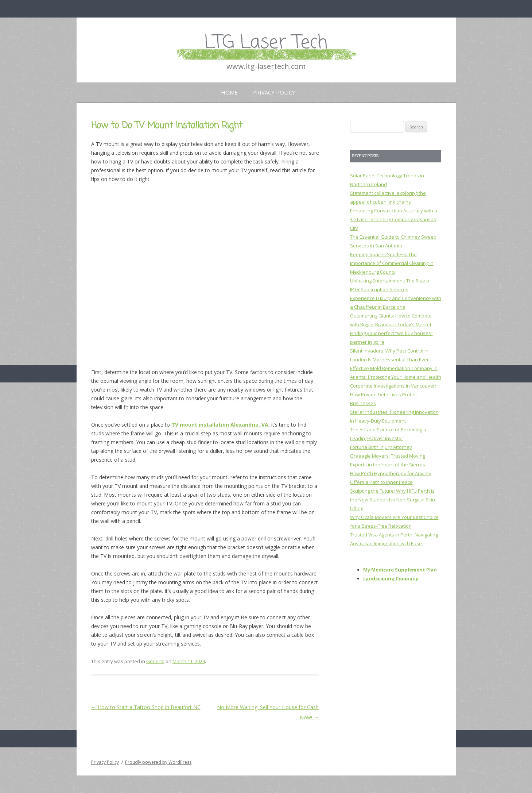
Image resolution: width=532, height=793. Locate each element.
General (155, 661)
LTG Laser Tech (266, 43)
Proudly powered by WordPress (158, 762)
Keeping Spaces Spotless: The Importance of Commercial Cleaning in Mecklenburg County (392, 263)
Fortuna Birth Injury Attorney (381, 447)
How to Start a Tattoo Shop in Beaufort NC (146, 707)
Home (229, 92)
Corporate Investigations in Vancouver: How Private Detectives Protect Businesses (393, 394)
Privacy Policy (274, 92)
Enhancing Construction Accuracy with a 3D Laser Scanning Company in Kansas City (394, 219)
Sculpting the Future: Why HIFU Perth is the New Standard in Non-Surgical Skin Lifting (393, 500)
